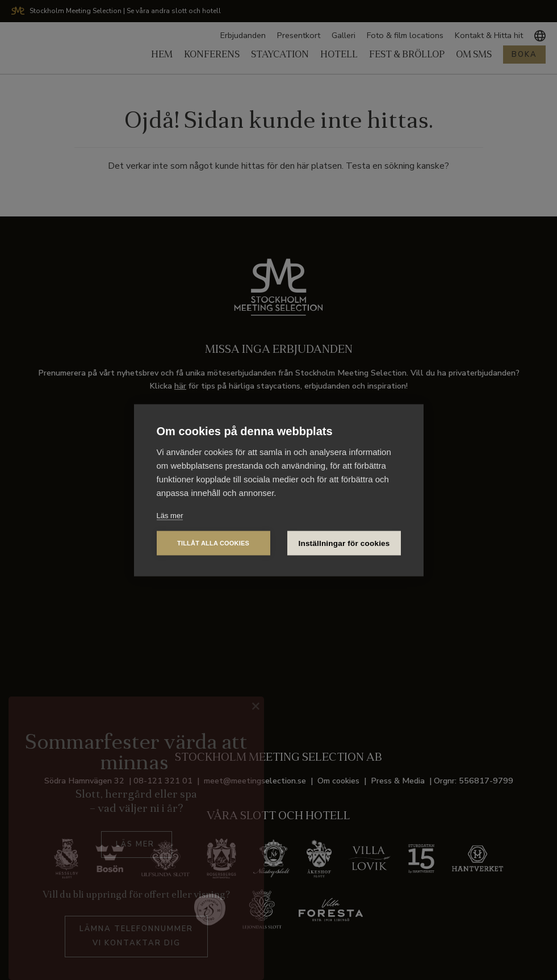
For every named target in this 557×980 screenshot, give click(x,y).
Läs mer (170, 515)
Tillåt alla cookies (213, 543)
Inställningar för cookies (344, 543)
